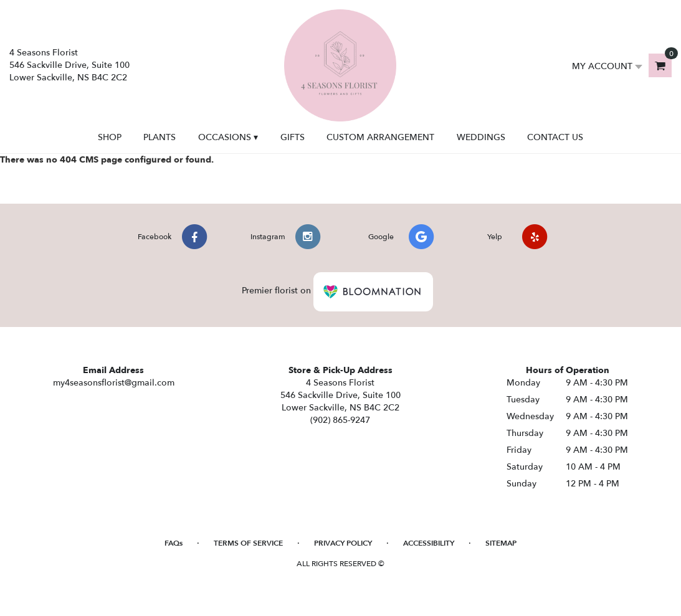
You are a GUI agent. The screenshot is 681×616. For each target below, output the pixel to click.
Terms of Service (248, 543)
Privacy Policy (343, 543)
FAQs (174, 543)
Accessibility (429, 543)
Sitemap (501, 543)
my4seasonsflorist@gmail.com (114, 383)
